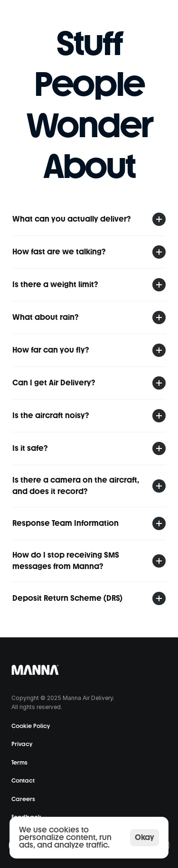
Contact (23, 781)
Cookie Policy (31, 726)
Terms (19, 763)
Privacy (22, 744)
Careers (23, 799)
